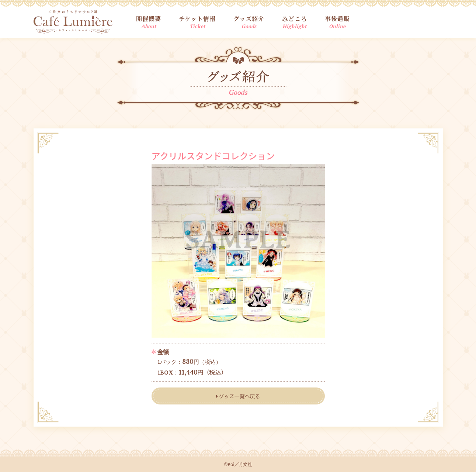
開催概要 (149, 22)
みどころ (295, 22)
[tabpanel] (238, 251)
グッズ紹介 (249, 22)
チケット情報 (197, 22)
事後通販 (337, 22)
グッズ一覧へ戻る (238, 396)
